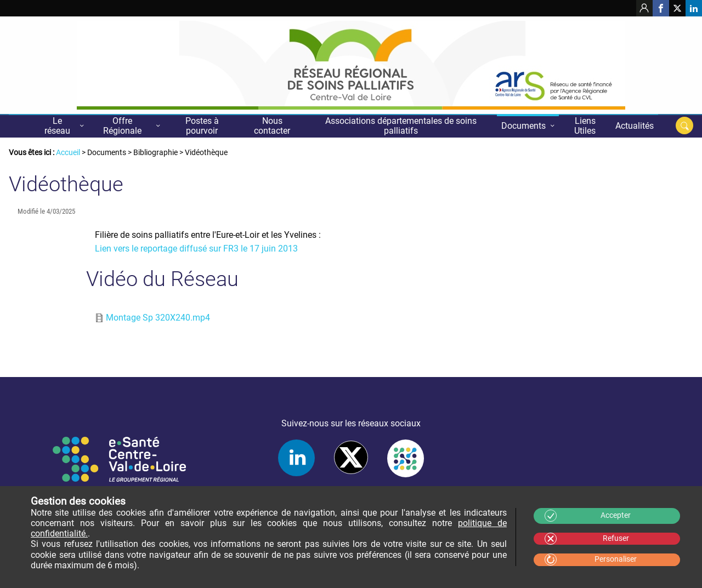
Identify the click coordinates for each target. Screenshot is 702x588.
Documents (523, 126)
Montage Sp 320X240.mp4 (158, 318)
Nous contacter (272, 126)
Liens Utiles (585, 126)
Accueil (22, 126)
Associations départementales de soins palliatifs (401, 126)
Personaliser (616, 559)
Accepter (616, 515)
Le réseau (57, 126)
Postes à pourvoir (202, 126)
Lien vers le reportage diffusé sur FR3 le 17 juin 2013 (196, 249)
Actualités (635, 126)
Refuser (616, 538)
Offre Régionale (122, 126)
